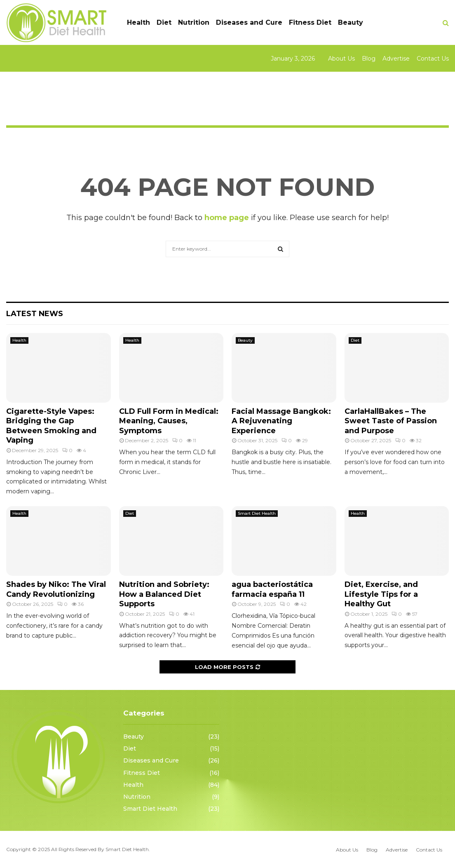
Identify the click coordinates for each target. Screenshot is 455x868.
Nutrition (194, 22)
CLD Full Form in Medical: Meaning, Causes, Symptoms (169, 421)
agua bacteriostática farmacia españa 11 (272, 589)
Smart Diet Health (257, 513)
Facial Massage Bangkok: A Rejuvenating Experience (281, 421)
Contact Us (433, 59)
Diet (164, 22)
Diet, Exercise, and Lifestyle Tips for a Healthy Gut (381, 594)
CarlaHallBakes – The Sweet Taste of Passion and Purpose (391, 421)
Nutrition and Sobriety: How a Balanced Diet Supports (164, 594)
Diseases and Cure (249, 22)
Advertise (396, 59)
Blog (369, 59)
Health (138, 22)
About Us (341, 59)
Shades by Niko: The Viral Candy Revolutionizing (56, 589)
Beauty (351, 22)
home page (227, 218)
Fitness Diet (310, 22)
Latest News (35, 314)
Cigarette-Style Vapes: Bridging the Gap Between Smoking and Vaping (51, 426)
